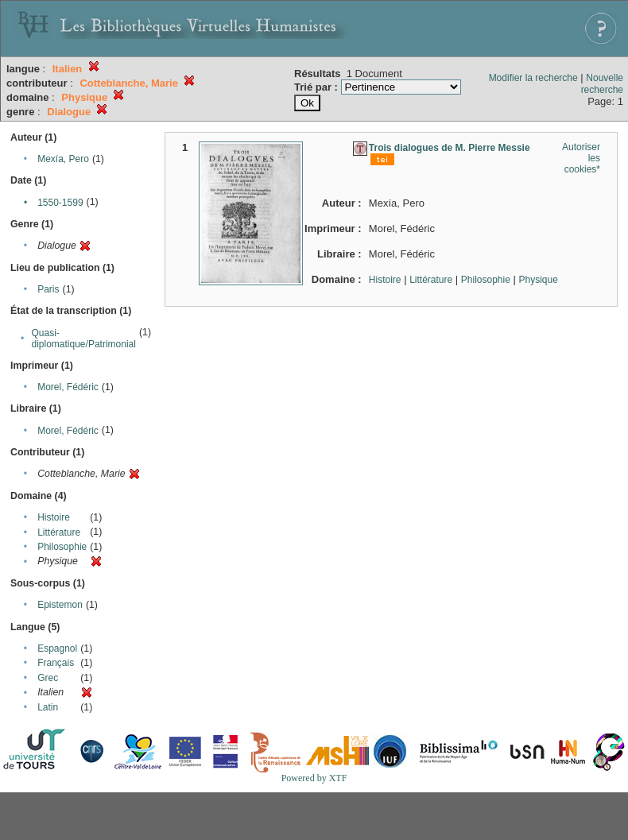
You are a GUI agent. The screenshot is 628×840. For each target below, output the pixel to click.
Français (56, 663)
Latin (48, 707)
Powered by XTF (314, 778)
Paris (48, 289)
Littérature (59, 532)
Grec (48, 678)
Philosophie (62, 547)
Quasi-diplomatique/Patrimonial (84, 339)
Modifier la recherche (533, 78)
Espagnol (57, 648)
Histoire (54, 517)
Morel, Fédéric (68, 387)
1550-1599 (60, 203)
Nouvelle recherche (602, 84)
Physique (538, 280)
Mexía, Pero (63, 159)
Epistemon (60, 605)
